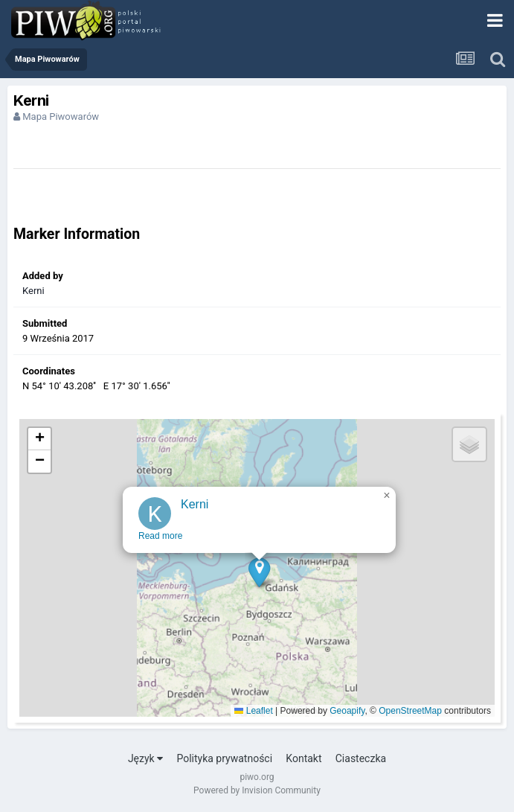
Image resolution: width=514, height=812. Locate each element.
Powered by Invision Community (257, 790)
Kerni (33, 291)
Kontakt (303, 758)
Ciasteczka (361, 758)
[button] (259, 577)
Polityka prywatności (224, 758)
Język (145, 758)
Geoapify (347, 711)
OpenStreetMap (410, 711)
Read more (160, 541)
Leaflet (253, 711)
